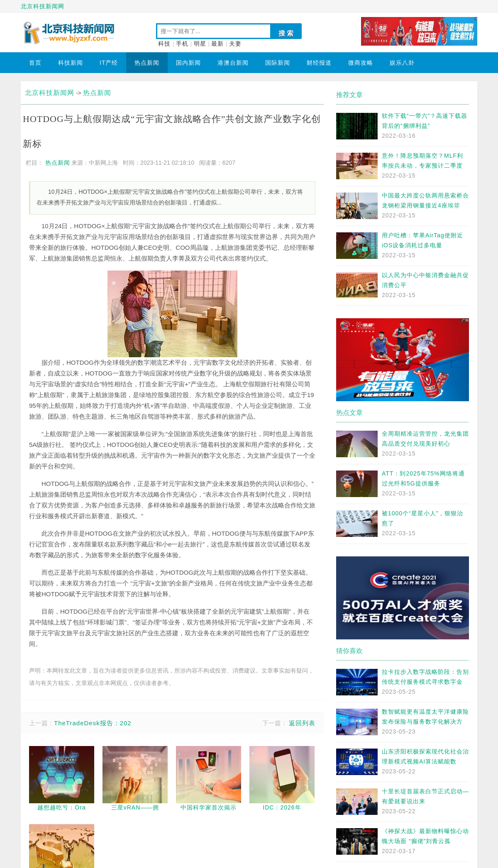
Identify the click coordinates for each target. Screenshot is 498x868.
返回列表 (302, 723)
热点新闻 (147, 63)
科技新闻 (71, 63)
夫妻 (235, 44)
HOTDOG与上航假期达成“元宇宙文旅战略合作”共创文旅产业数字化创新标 (172, 131)
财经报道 (319, 63)
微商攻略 (361, 63)
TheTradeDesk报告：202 (93, 723)
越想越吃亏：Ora (61, 807)
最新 (217, 44)
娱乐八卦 (402, 63)
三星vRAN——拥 (135, 807)
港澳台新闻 (233, 63)
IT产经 (109, 63)
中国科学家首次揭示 (209, 807)
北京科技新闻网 (43, 6)
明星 (200, 44)
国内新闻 (188, 63)
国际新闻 (278, 63)
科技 (164, 44)
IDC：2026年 (282, 807)
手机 (182, 44)
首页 (35, 63)
